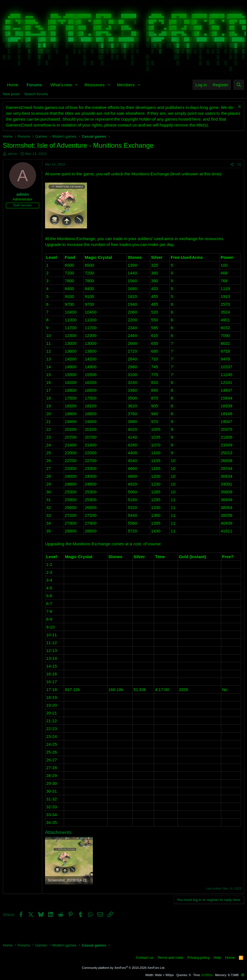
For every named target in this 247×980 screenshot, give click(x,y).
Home (13, 85)
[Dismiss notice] (239, 107)
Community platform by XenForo (124, 968)
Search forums (36, 94)
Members (126, 85)
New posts (11, 94)
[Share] (232, 165)
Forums (34, 85)
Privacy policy (198, 958)
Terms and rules (170, 958)
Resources (95, 85)
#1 (239, 164)
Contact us (145, 958)
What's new (61, 85)
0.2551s (207, 975)
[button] (76, 85)
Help (217, 958)
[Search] (239, 85)
